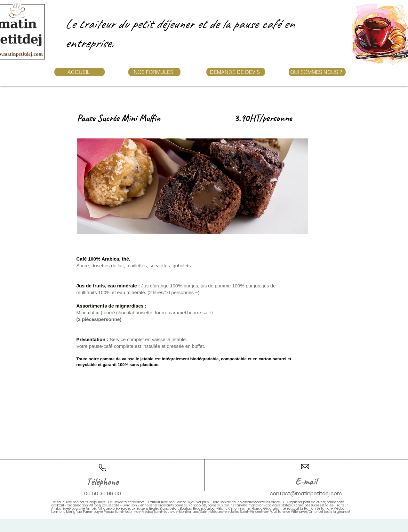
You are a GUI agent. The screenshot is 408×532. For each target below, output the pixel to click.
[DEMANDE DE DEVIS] (236, 72)
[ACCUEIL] (80, 72)
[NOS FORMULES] (154, 72)
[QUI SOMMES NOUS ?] (317, 72)
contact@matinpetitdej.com (306, 493)
